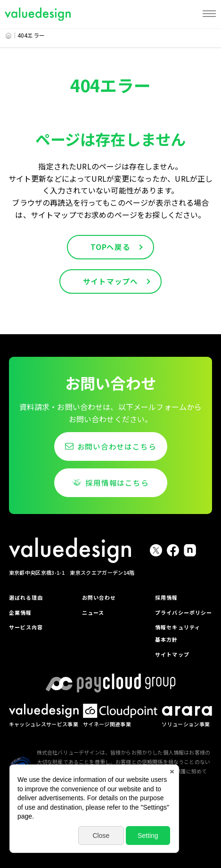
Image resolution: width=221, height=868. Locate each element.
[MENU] (209, 14)
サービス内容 (28, 627)
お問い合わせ (98, 597)
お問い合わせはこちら (117, 447)
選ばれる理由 (28, 597)
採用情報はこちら (117, 483)
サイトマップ (168, 654)
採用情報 (162, 597)
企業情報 (21, 612)
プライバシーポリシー (181, 612)
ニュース (92, 612)
